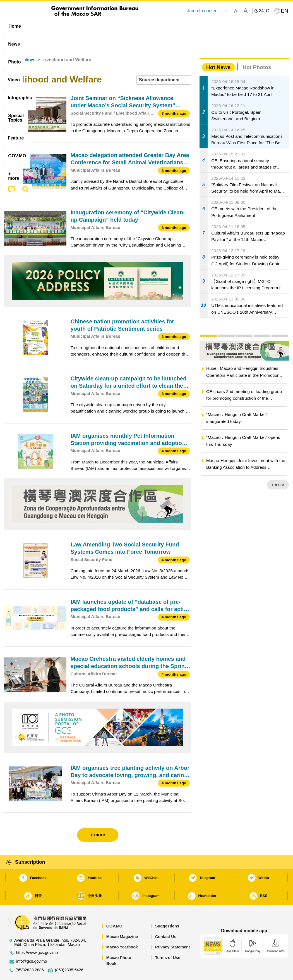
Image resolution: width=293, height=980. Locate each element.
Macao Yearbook (122, 930)
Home (10, 43)
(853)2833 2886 (30, 953)
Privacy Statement (173, 930)
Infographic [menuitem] (115, 26)
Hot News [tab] (218, 50)
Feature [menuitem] (187, 26)
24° (264, 11)
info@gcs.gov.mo (32, 944)
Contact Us (166, 920)
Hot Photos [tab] (257, 50)
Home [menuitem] (15, 26)
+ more (278, 468)
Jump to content (203, 11)
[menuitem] (38, 26)
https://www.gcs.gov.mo (37, 936)
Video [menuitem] (85, 26)
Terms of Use (168, 941)
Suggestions (167, 909)
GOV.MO (114, 909)
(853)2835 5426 (69, 953)
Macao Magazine (122, 920)
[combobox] (164, 63)
